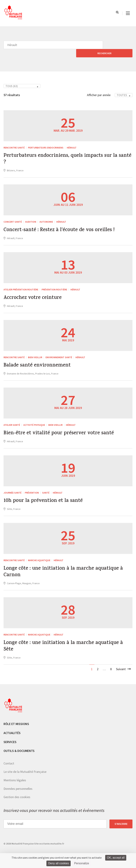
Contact (9, 761)
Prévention (32, 488)
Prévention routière (54, 283)
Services (10, 739)
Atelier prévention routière (21, 283)
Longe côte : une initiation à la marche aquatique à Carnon (66, 568)
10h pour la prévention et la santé (45, 496)
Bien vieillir (35, 351)
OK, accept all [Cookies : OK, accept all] (116, 858)
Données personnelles (18, 786)
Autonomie (46, 214)
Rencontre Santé (14, 139)
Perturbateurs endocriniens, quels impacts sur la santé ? (63, 151)
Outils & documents (19, 748)
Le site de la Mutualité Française (25, 769)
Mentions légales (15, 778)
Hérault (72, 139)
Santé (46, 488)
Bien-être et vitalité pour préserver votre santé (60, 428)
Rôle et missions (16, 721)
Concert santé (13, 214)
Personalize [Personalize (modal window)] (82, 863)
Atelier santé (12, 419)
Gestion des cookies (17, 794)
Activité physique (34, 419)
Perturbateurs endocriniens (46, 139)
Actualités (12, 730)
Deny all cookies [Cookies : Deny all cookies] (59, 863)
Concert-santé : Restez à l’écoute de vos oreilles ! (61, 223)
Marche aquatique (39, 556)
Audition (31, 214)
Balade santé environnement (39, 360)
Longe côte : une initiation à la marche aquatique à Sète (66, 643)
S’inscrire (121, 821)
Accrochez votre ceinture (34, 291)
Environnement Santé (59, 351)
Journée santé (12, 488)
